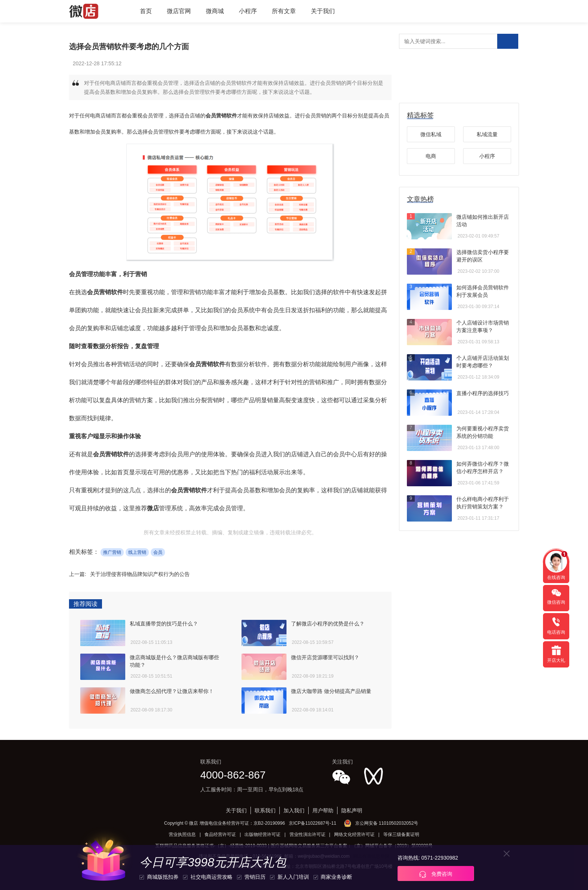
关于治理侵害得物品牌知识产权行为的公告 (140, 574)
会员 (158, 552)
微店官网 (179, 11)
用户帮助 (323, 810)
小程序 (248, 11)
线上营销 (137, 552)
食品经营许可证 (220, 834)
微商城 (215, 11)
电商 (431, 156)
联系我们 (265, 810)
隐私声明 (352, 810)
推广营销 (112, 552)
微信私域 (431, 134)
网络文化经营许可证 (354, 834)
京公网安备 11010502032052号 (387, 823)
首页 (146, 11)
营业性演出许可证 (307, 834)
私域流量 (487, 134)
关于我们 (323, 11)
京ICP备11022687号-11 (313, 823)
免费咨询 (436, 874)
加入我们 (294, 810)
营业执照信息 (182, 834)
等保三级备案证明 (401, 834)
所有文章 (284, 11)
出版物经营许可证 (262, 834)
